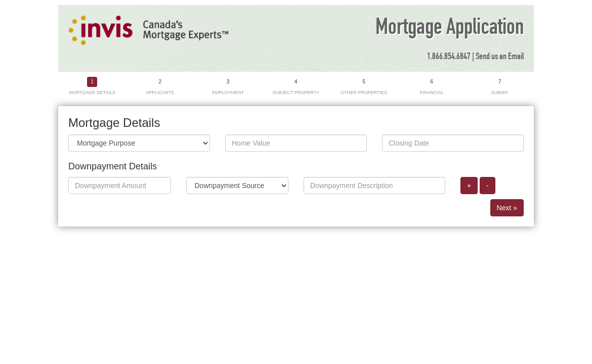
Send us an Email (500, 57)
